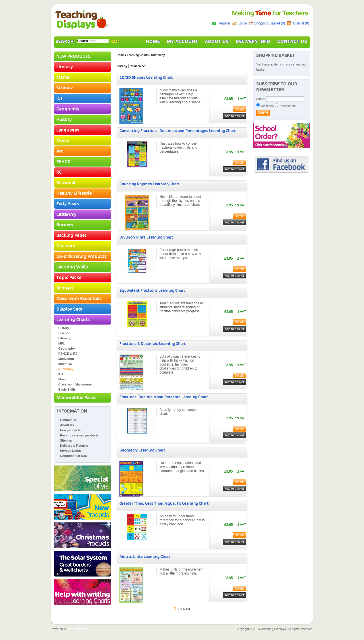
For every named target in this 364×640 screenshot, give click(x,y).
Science (65, 88)
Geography (68, 109)
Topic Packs (69, 278)
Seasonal (66, 183)
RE (59, 172)
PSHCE (63, 162)
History (64, 120)
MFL (62, 343)
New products (70, 430)
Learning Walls (72, 267)
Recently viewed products (79, 435)
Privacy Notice (71, 451)
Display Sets (69, 309)
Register (224, 23)
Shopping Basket (268, 23)
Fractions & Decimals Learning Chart (153, 344)
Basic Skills (67, 389)
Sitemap (66, 440)
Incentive (65, 364)
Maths (63, 77)
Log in (242, 23)
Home (153, 42)
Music (63, 141)
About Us (217, 42)
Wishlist (298, 23)
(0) (283, 23)
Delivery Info (253, 42)
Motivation (66, 359)
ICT (60, 99)
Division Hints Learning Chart (146, 237)
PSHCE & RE (68, 354)
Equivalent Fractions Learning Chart (152, 291)
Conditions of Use (73, 456)
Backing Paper (71, 235)
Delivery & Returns (74, 446)
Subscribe (267, 106)
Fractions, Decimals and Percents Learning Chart (164, 397)
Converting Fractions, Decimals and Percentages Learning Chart (178, 131)
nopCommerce (78, 629)
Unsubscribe (287, 106)
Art (59, 151)
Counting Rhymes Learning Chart (149, 184)
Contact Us (292, 42)
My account (183, 42)
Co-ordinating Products (81, 257)
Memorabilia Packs (76, 398)
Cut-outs (66, 246)
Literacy (65, 67)
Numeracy (66, 369)
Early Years (68, 204)
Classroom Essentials (79, 299)
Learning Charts (73, 320)
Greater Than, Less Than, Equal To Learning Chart (164, 503)
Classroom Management (76, 384)
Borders (65, 225)
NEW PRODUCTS (73, 56)
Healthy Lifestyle (74, 193)
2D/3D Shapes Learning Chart (146, 78)
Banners (65, 288)
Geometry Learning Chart (142, 450)
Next (187, 609)
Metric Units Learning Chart (145, 557)
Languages (68, 130)
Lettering (66, 214)
